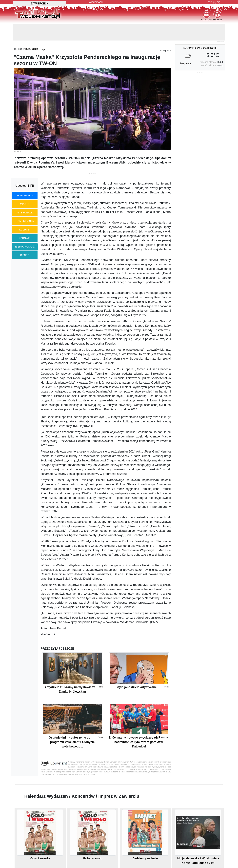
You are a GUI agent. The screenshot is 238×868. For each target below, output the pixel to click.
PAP (43, 50)
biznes (25, 255)
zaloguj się (214, 2)
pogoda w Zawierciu (200, 48)
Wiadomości (96, 2)
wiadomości (25, 196)
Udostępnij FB (25, 186)
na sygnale (25, 213)
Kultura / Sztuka (30, 49)
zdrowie (25, 238)
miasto (25, 204)
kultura (25, 230)
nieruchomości (26, 247)
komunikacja (25, 221)
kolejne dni (186, 63)
